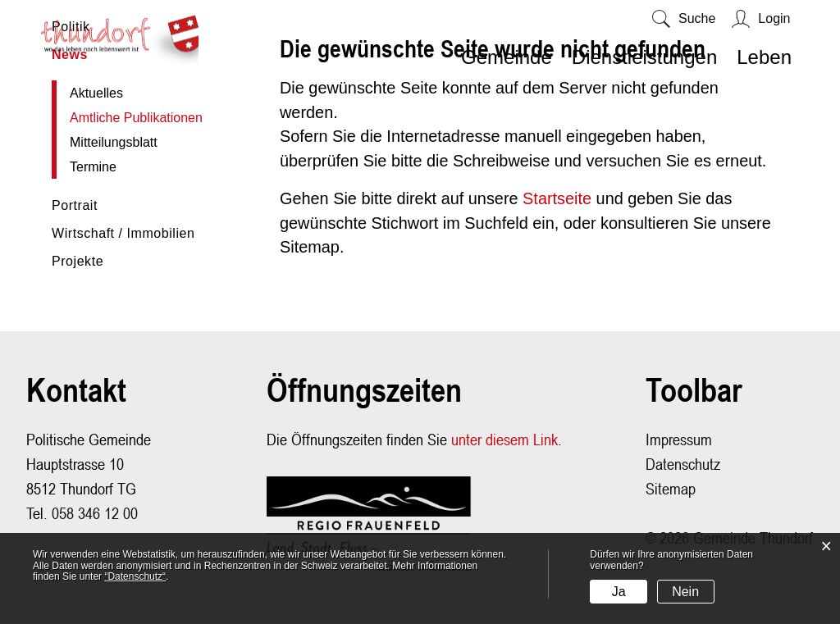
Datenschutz (683, 467)
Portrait (75, 206)
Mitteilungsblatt (114, 143)
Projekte (78, 262)
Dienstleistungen (644, 57)
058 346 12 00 (95, 516)
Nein (685, 592)
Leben (764, 57)
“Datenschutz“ (135, 576)
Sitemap (671, 492)
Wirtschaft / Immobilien (123, 234)
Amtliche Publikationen (148, 118)
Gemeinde (507, 57)
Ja (619, 592)
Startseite (559, 202)
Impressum (679, 442)
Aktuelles (96, 94)
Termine (93, 168)
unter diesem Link (504, 442)
